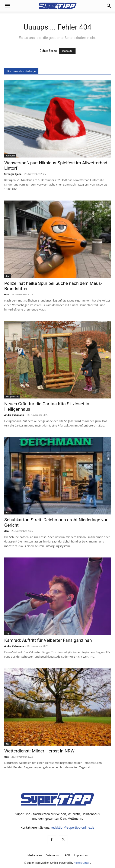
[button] (7, 6)
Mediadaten (35, 855)
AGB (67, 855)
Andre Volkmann (14, 415)
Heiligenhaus (12, 397)
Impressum (81, 855)
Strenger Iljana (13, 174)
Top (7, 633)
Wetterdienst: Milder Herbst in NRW (39, 751)
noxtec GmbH (82, 863)
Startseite (67, 51)
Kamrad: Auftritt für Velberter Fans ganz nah (48, 640)
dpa (7, 276)
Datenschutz (53, 855)
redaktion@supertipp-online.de (73, 827)
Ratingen (10, 156)
